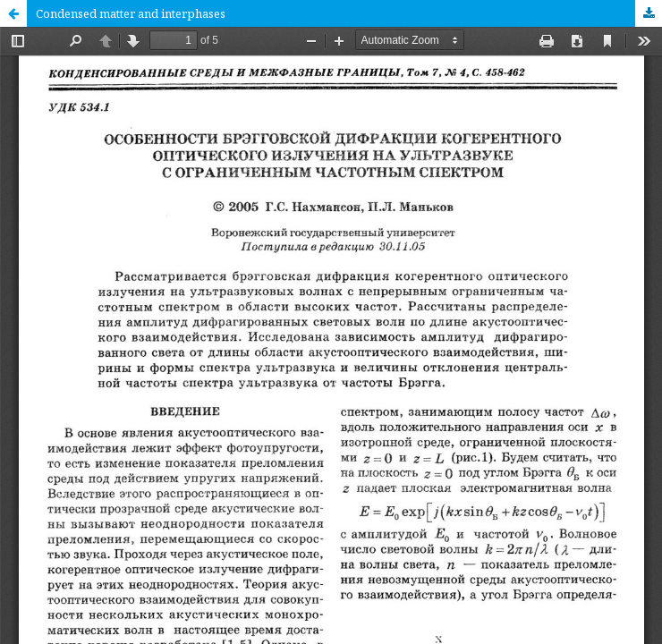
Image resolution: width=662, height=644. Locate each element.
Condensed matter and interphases (131, 13)
